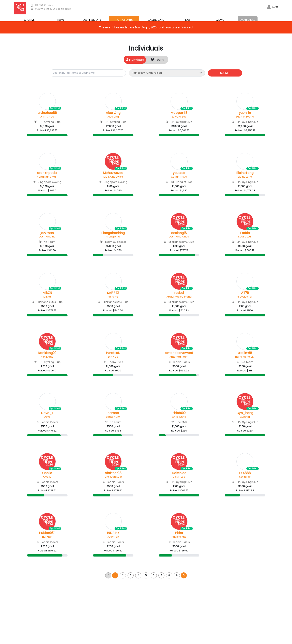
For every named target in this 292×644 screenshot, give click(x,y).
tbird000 (179, 413)
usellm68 (245, 353)
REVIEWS (219, 20)
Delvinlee (179, 473)
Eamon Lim (113, 417)
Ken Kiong (47, 357)
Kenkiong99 (47, 353)
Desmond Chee (179, 237)
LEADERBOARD (156, 20)
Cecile (47, 473)
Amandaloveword (179, 353)
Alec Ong (113, 113)
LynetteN (113, 353)
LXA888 (245, 473)
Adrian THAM (179, 177)
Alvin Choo (47, 117)
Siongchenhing (113, 233)
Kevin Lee (245, 477)
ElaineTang (245, 173)
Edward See (179, 117)
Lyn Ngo (113, 357)
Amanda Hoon (179, 357)
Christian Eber (113, 477)
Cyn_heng (245, 413)
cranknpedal (47, 173)
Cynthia (245, 417)
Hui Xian (47, 537)
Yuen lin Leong (245, 117)
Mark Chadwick (113, 177)
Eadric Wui (245, 237)
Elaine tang (245, 177)
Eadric (245, 233)
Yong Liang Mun (47, 177)
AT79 (245, 293)
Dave (47, 417)
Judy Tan (113, 537)
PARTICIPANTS (124, 20)
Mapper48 (179, 113)
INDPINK (113, 533)
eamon (113, 413)
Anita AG (113, 297)
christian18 (113, 473)
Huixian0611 (47, 533)
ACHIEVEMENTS (92, 20)
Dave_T (47, 413)
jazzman (47, 233)
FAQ (188, 20)
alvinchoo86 (47, 113)
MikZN (47, 293)
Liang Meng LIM (245, 357)
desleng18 (179, 233)
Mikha (47, 297)
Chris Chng (179, 417)
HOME (61, 20)
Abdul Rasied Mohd (179, 297)
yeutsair (179, 173)
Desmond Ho (47, 237)
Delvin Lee (179, 477)
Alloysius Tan (245, 297)
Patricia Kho (179, 537)
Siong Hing (113, 237)
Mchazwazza (113, 173)
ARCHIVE (29, 20)
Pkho (179, 533)
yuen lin (245, 113)
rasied (179, 293)
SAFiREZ (113, 293)
